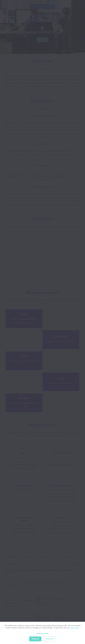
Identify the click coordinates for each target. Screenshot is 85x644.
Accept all (35, 639)
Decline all (50, 639)
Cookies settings (42, 634)
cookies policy (74, 628)
